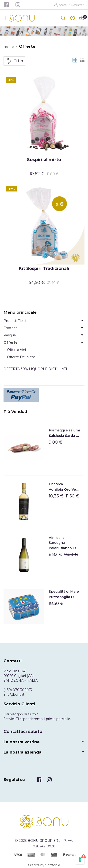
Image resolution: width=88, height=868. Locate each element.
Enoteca (56, 484)
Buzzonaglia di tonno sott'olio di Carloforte (64, 597)
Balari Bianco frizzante (64, 548)
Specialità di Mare (64, 592)
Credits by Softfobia (44, 865)
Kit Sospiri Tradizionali (44, 268)
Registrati (78, 5)
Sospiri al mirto (44, 160)
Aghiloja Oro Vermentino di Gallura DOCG (64, 489)
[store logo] (22, 18)
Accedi (63, 5)
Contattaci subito (23, 732)
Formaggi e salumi (64, 430)
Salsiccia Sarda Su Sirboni (64, 436)
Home (9, 47)
